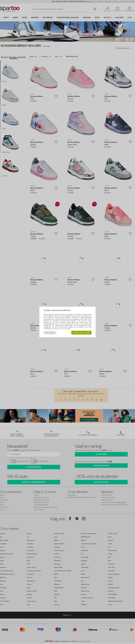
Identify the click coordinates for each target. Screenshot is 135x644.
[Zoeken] (95, 9)
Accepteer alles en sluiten (81, 333)
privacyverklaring (62, 329)
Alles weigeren (50, 333)
